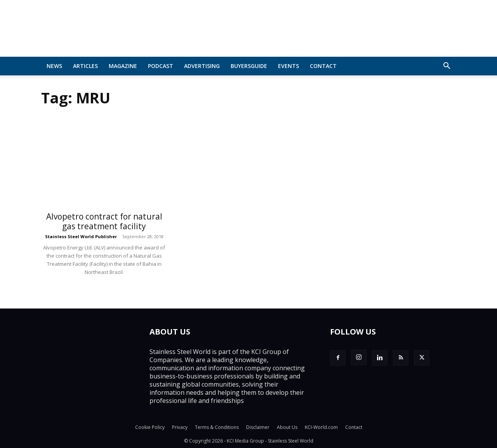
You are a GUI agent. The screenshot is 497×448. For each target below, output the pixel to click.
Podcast (161, 66)
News (54, 66)
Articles (85, 66)
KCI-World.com (321, 427)
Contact (323, 66)
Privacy (180, 427)
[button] (447, 66)
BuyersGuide (249, 66)
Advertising (202, 66)
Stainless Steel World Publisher (81, 236)
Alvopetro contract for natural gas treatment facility (104, 221)
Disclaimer (258, 427)
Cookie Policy (150, 427)
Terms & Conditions (217, 427)
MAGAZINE (123, 66)
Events (288, 66)
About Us (287, 427)
